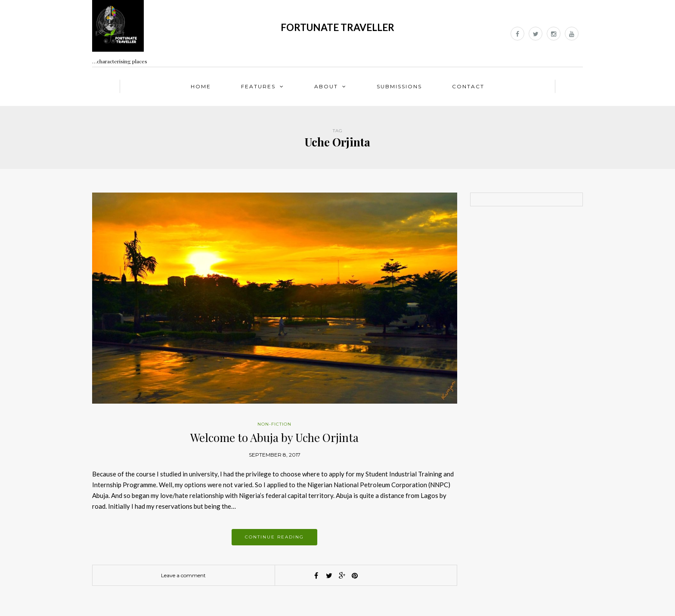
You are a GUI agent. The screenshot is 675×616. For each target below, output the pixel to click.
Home (201, 86)
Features (258, 86)
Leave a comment (183, 575)
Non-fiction (274, 424)
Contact (468, 86)
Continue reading (274, 537)
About (326, 86)
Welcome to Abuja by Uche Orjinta (274, 437)
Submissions (399, 86)
